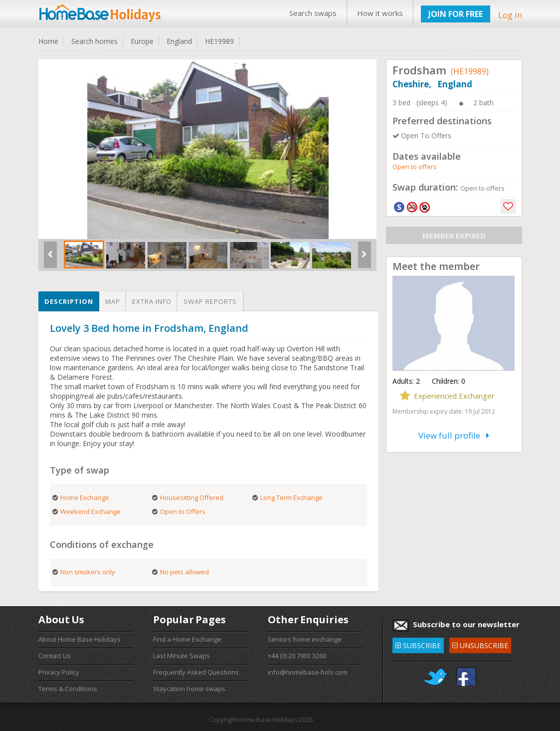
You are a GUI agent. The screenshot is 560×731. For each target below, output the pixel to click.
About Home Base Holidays (80, 639)
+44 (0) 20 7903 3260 (297, 656)
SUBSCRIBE (418, 644)
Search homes (94, 41)
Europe (142, 41)
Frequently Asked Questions (196, 672)
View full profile (454, 435)
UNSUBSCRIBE (480, 644)
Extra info (152, 301)
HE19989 (219, 41)
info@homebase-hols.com (308, 672)
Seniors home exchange (305, 639)
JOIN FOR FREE (456, 14)
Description (69, 301)
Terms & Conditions (68, 689)
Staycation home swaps (189, 689)
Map (113, 301)
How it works (380, 13)
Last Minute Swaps (182, 656)
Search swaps (313, 13)
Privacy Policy (59, 672)
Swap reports (210, 301)
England (179, 41)
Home (48, 41)
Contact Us (55, 656)
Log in (510, 15)
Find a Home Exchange (187, 639)
